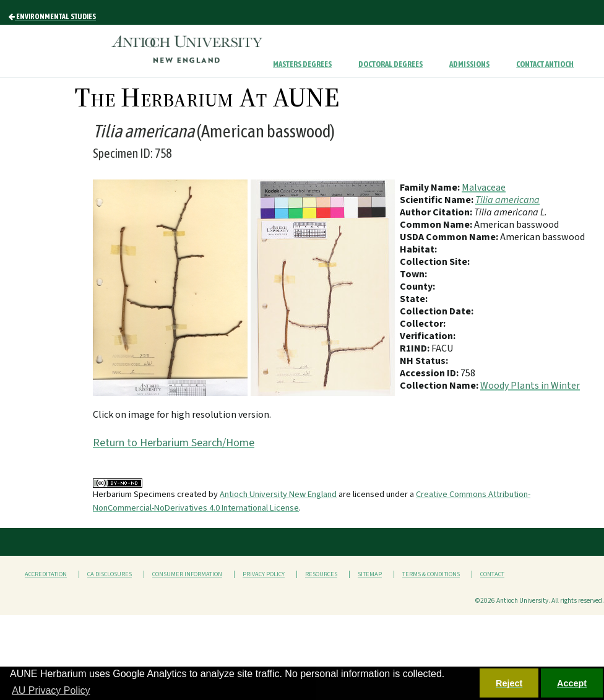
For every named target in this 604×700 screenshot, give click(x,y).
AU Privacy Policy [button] (51, 690)
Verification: (428, 336)
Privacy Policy (264, 574)
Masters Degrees (302, 64)
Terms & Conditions (431, 574)
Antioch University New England (278, 494)
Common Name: (437, 225)
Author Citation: (437, 212)
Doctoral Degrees (390, 64)
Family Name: (431, 188)
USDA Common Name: (450, 237)
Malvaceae (484, 188)
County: (417, 287)
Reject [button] (509, 683)
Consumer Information (187, 574)
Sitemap (370, 574)
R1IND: (416, 348)
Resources (321, 574)
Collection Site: (435, 262)
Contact (492, 574)
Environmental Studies (52, 17)
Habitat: (418, 249)
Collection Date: (437, 311)
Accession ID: (430, 373)
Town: (413, 274)
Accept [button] (572, 683)
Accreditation (46, 574)
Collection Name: (440, 386)
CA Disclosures (110, 574)
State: (414, 299)
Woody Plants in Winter (530, 386)
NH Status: (424, 361)
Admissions (469, 64)
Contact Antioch (545, 64)
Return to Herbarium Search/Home (174, 443)
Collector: (423, 324)
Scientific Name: (438, 200)
